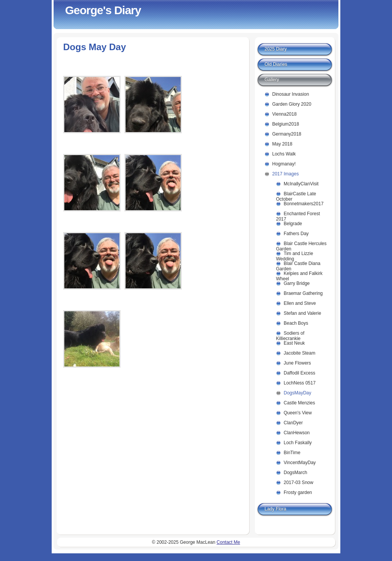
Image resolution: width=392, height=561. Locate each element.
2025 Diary (276, 49)
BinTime (292, 453)
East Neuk (294, 343)
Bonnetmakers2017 (304, 204)
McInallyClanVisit (301, 184)
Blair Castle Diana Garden (298, 265)
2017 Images (285, 174)
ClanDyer (293, 423)
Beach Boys (296, 323)
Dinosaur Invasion (291, 94)
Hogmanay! (284, 164)
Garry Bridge (297, 283)
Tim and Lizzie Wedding (295, 255)
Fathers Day (296, 234)
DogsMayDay (297, 393)
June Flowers (297, 363)
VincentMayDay (300, 463)
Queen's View (298, 413)
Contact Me (228, 542)
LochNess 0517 (300, 383)
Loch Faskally (298, 443)
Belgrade (293, 224)
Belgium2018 (286, 124)
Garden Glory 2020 (292, 104)
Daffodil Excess (299, 373)
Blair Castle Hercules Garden (301, 245)
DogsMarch (295, 473)
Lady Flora (275, 509)
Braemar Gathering (303, 293)
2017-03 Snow (298, 482)
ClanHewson (297, 433)
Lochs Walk (284, 154)
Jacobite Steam (300, 353)
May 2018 (282, 144)
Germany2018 (287, 134)
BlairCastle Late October (296, 195)
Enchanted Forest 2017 (298, 215)
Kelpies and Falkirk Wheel (299, 275)
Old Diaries (276, 64)
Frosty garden (298, 492)
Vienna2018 (284, 114)
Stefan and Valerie (302, 313)
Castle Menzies (299, 403)
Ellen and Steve (300, 303)
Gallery (272, 80)
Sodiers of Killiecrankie (290, 334)
